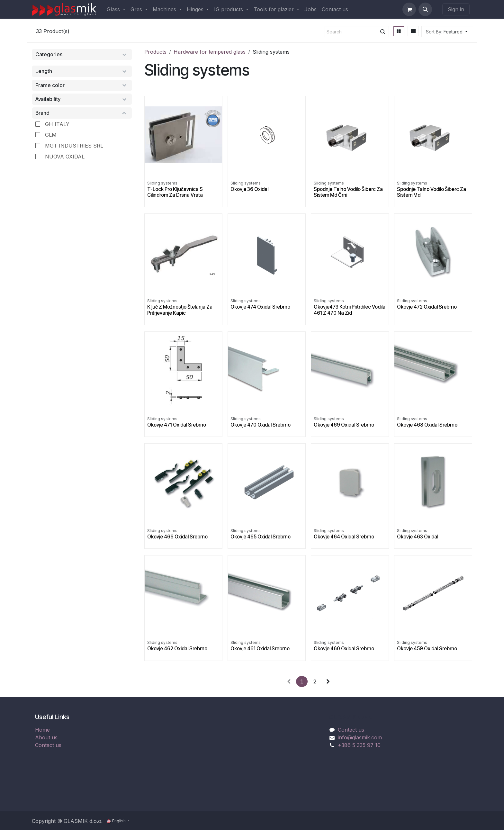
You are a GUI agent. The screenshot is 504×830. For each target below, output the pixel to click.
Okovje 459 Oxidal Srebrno (427, 649)
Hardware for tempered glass (210, 52)
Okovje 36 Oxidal (249, 189)
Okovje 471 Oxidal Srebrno (177, 425)
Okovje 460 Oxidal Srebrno (344, 649)
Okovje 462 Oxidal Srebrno (177, 649)
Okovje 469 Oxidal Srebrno (344, 425)
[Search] (383, 32)
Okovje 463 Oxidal (418, 537)
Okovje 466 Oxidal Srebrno (177, 537)
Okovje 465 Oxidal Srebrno (261, 537)
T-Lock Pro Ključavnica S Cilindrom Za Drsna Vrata (175, 192)
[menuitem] (116, 9)
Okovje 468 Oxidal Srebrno (427, 425)
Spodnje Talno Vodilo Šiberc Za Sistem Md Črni (348, 192)
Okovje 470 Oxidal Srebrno (261, 425)
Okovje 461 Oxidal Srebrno (260, 649)
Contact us (48, 745)
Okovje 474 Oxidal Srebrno (260, 307)
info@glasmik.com (360, 737)
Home (42, 730)
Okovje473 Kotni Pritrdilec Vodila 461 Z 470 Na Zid (350, 310)
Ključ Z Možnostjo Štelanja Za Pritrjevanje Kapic (180, 310)
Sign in (456, 9)
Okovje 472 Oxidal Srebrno (427, 307)
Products (155, 52)
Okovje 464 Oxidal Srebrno (344, 537)
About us (46, 737)
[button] (425, 9)
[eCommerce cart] (409, 9)
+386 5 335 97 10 (359, 745)
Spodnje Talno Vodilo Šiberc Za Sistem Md (432, 192)
